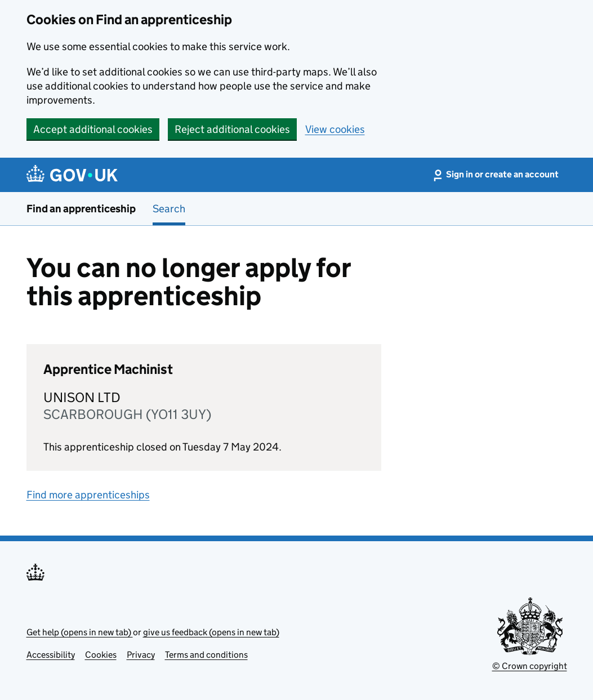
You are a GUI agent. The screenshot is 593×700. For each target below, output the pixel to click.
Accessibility (51, 655)
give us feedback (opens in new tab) (211, 632)
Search (169, 209)
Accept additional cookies (93, 129)
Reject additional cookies (232, 129)
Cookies (101, 655)
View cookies (335, 129)
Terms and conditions (206, 655)
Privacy (141, 655)
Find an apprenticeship (81, 209)
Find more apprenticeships (88, 495)
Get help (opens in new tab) (80, 632)
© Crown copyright (530, 666)
